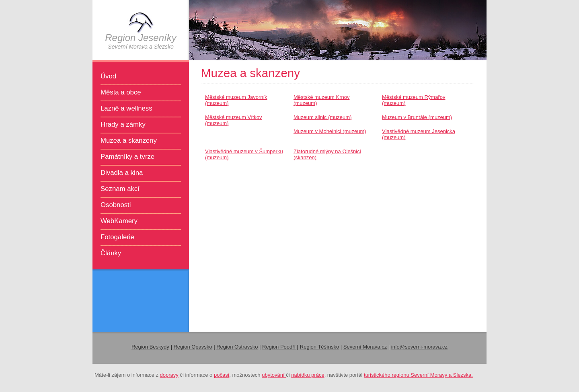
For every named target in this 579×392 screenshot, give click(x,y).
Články (111, 253)
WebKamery (119, 221)
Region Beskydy (150, 347)
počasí (222, 375)
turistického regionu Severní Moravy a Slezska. (418, 375)
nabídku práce (308, 375)
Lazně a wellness (126, 108)
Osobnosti (116, 205)
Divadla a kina (122, 173)
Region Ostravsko (237, 347)
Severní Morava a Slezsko (141, 47)
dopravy (169, 375)
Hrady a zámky (123, 124)
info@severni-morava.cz (419, 347)
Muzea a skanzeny (129, 141)
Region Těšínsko (319, 347)
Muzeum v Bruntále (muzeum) (417, 117)
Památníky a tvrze (127, 157)
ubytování (274, 375)
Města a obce (121, 92)
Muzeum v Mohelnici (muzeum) (330, 131)
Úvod (108, 76)
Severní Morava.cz (365, 347)
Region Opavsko (193, 347)
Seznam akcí (120, 189)
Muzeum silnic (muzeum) (322, 117)
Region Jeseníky (141, 38)
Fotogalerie (117, 237)
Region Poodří (279, 347)
